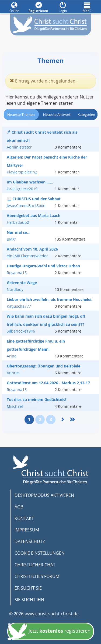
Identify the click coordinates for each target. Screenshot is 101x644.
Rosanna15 (17, 273)
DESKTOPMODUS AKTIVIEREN (44, 495)
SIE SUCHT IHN (29, 600)
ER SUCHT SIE (28, 588)
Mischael (15, 406)
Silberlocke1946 (21, 331)
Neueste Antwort (57, 114)
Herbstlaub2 (18, 222)
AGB (19, 507)
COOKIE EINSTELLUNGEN (40, 553)
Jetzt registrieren (49, 633)
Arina (12, 356)
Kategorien (86, 114)
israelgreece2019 (22, 189)
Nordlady (15, 289)
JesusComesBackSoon (26, 206)
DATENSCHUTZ (30, 541)
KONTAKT (24, 518)
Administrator (19, 147)
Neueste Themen (21, 114)
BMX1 (12, 239)
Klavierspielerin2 (22, 172)
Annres (13, 373)
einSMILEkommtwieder (27, 256)
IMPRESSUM (27, 530)
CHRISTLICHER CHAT (35, 565)
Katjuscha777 (19, 306)
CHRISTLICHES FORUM (37, 576)
